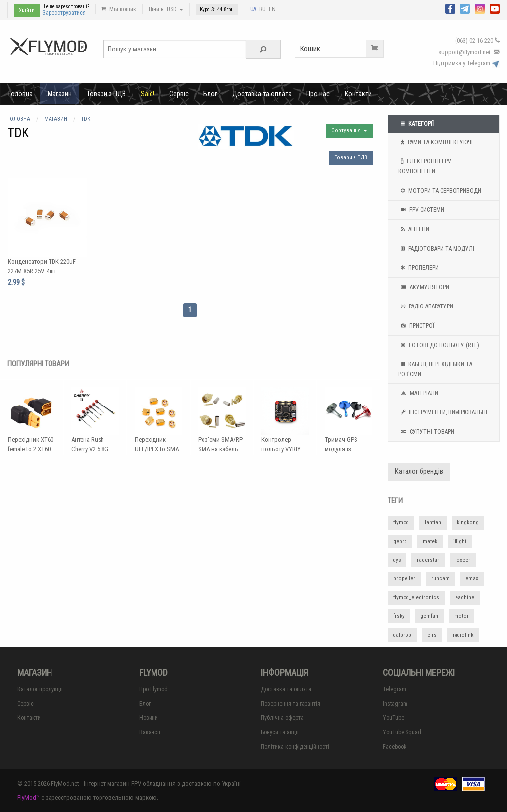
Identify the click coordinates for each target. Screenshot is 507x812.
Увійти (27, 10)
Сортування (349, 130)
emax (472, 579)
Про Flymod (153, 689)
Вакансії (150, 732)
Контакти (358, 94)
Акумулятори (424, 287)
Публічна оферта (282, 718)
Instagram (395, 704)
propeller (404, 579)
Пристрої (416, 326)
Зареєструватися (64, 13)
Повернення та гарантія (291, 704)
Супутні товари (426, 432)
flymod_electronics (416, 597)
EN (272, 9)
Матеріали (418, 393)
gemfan (429, 616)
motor (461, 616)
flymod (401, 523)
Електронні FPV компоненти (425, 165)
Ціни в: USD (166, 9)
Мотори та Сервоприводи (440, 191)
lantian (433, 523)
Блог (210, 94)
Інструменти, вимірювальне (443, 412)
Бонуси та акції (280, 732)
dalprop (402, 635)
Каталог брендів (419, 472)
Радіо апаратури (426, 306)
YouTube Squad (402, 732)
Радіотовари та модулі (436, 249)
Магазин (60, 94)
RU (263, 9)
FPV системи (421, 210)
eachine (465, 597)
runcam (440, 579)
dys (397, 560)
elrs (432, 635)
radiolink (463, 635)
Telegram (394, 689)
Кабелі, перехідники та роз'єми (435, 368)
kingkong (468, 523)
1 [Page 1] (190, 310)
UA (253, 9)
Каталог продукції (40, 689)
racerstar (428, 560)
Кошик (342, 49)
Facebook (395, 747)
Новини (149, 718)
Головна (21, 94)
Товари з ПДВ (106, 94)
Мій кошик (119, 9)
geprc (400, 541)
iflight (460, 541)
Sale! (148, 94)
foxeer (463, 560)
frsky (399, 616)
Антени (414, 229)
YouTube (393, 718)
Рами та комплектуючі (435, 142)
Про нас (318, 94)
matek (430, 541)
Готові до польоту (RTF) (439, 345)
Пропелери (418, 268)
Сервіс (179, 94)
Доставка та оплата (262, 94)
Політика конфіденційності (295, 747)
